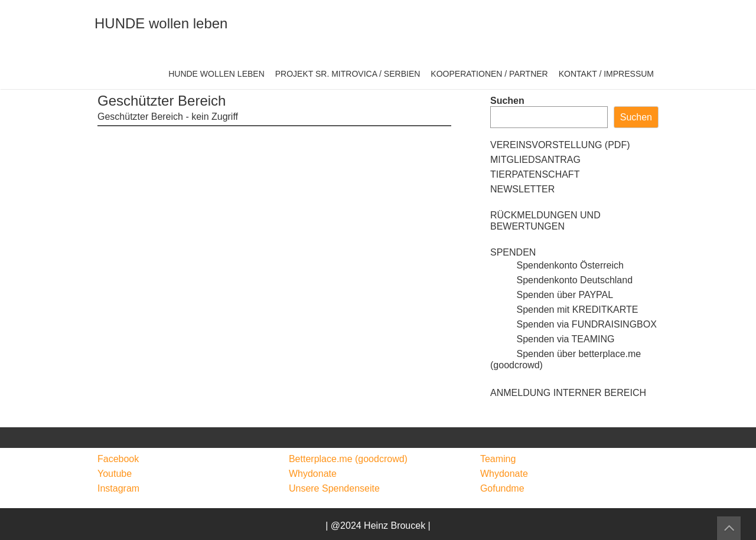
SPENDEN (513, 252)
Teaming (498, 459)
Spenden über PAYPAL (552, 295)
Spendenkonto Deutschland (561, 280)
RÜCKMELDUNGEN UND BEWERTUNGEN (545, 221)
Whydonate (313, 474)
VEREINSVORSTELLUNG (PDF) (560, 145)
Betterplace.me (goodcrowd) (348, 459)
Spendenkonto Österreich (557, 265)
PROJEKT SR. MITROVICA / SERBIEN (348, 74)
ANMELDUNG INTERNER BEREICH (568, 393)
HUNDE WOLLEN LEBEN (216, 74)
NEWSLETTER (522, 189)
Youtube (115, 474)
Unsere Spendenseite (334, 488)
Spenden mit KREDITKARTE (564, 310)
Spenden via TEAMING (552, 339)
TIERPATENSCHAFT (535, 174)
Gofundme (502, 488)
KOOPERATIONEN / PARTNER (489, 74)
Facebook (118, 459)
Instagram (118, 488)
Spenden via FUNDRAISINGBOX (573, 324)
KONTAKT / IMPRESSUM (606, 74)
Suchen (507, 101)
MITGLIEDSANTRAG (535, 160)
